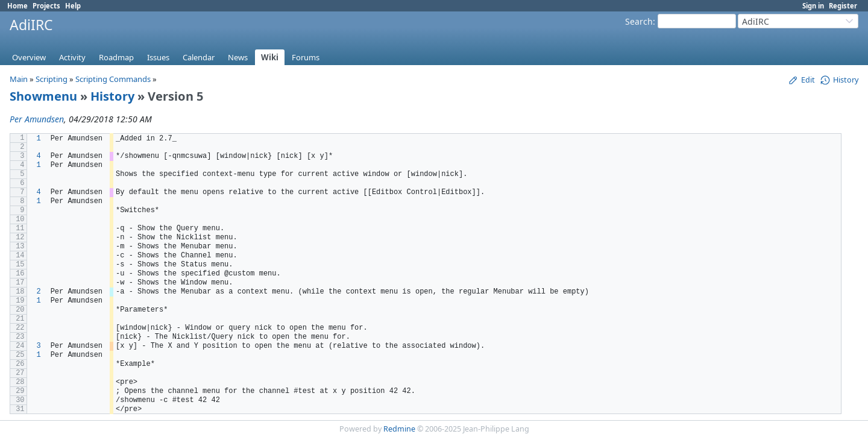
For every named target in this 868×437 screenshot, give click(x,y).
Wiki (270, 57)
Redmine (399, 429)
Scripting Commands (113, 79)
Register (843, 6)
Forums (306, 57)
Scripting (52, 79)
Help (73, 6)
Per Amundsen (37, 119)
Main (19, 79)
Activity (72, 57)
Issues (158, 57)
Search (639, 21)
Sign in (813, 6)
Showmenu (43, 96)
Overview (29, 57)
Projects (46, 6)
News (238, 57)
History (112, 96)
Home (17, 6)
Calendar (199, 57)
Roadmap (116, 57)
